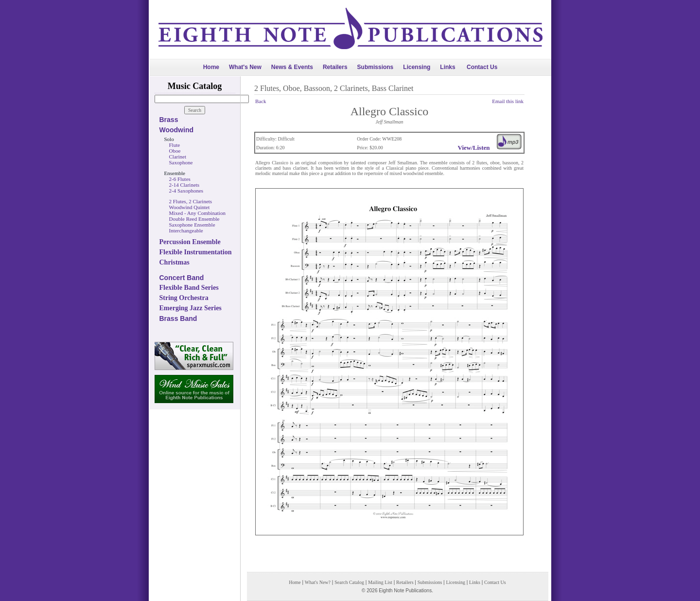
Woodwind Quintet (190, 207)
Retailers (335, 67)
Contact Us (482, 67)
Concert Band (182, 278)
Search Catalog (349, 582)
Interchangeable (186, 230)
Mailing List (380, 582)
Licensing (417, 67)
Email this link (508, 101)
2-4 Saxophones (186, 191)
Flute (175, 145)
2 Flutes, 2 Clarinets (191, 201)
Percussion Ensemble (190, 242)
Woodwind (177, 130)
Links (447, 67)
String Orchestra (184, 298)
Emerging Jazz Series (191, 308)
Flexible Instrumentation (196, 252)
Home (211, 67)
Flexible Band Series (189, 288)
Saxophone (181, 162)
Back (261, 101)
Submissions (376, 67)
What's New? (318, 582)
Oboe (175, 151)
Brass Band (178, 318)
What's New (245, 67)
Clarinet (178, 157)
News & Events (292, 67)
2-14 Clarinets (184, 185)
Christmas (175, 262)
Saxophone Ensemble (192, 225)
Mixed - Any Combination (197, 213)
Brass (169, 120)
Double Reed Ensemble (194, 219)
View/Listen (474, 148)
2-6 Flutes (180, 179)
